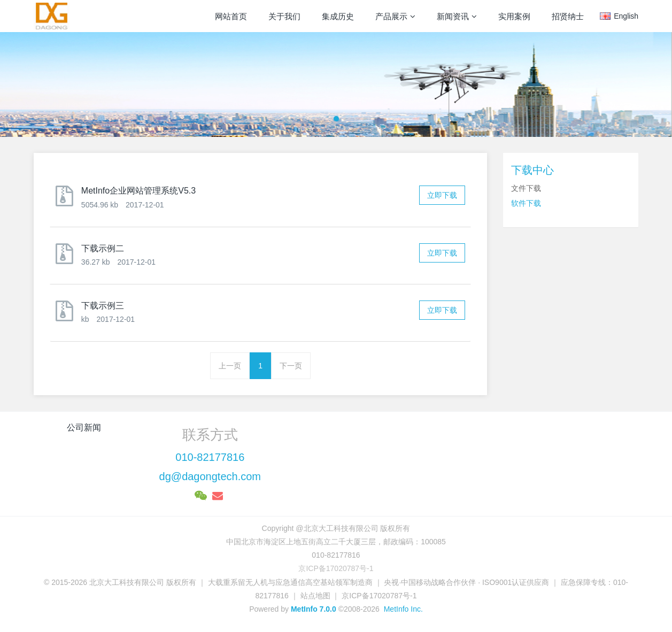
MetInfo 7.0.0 (314, 609)
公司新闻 (84, 427)
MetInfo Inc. (403, 609)
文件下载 (526, 188)
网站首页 (231, 16)
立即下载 (442, 195)
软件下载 (526, 203)
